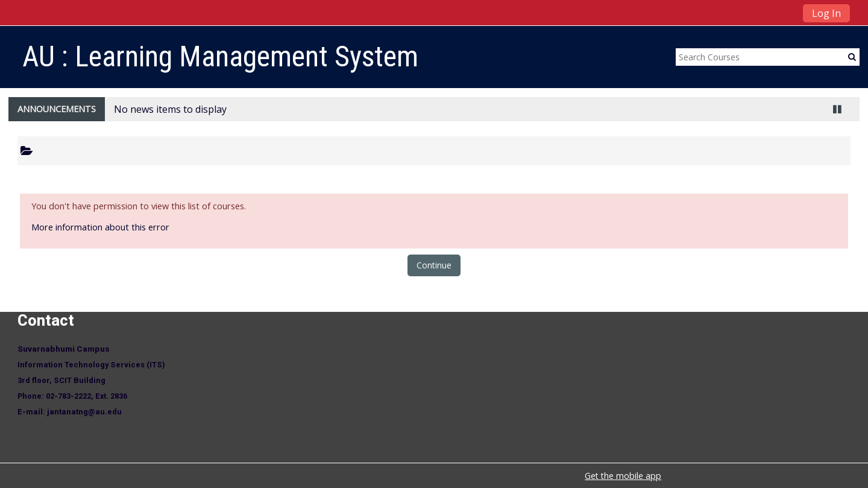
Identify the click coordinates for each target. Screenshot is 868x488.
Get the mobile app (623, 476)
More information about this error (100, 227)
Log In (826, 13)
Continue (434, 265)
